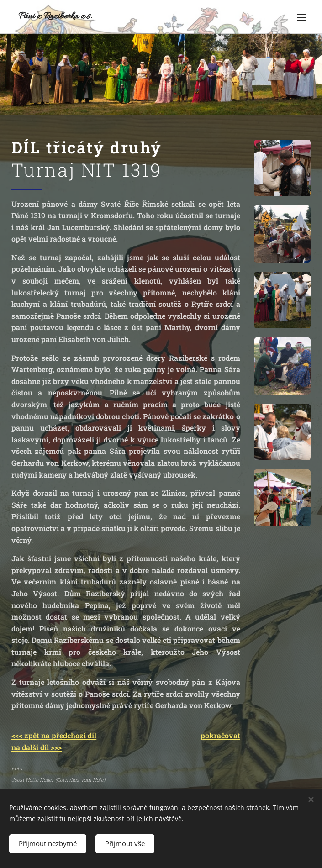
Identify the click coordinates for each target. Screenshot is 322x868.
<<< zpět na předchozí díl (54, 735)
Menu (301, 17)
